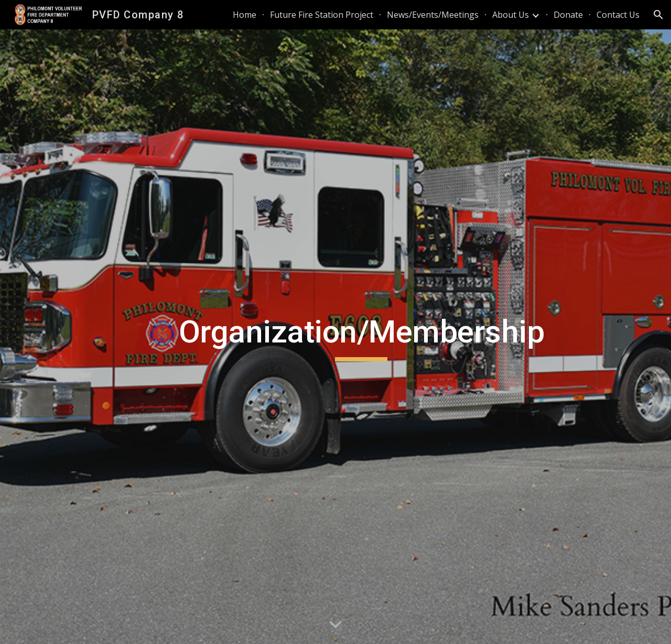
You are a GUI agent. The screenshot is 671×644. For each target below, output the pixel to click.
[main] (361, 337)
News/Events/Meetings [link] (433, 15)
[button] (658, 15)
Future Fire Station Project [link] (322, 15)
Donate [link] (568, 15)
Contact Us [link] (618, 15)
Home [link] (245, 15)
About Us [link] (511, 15)
